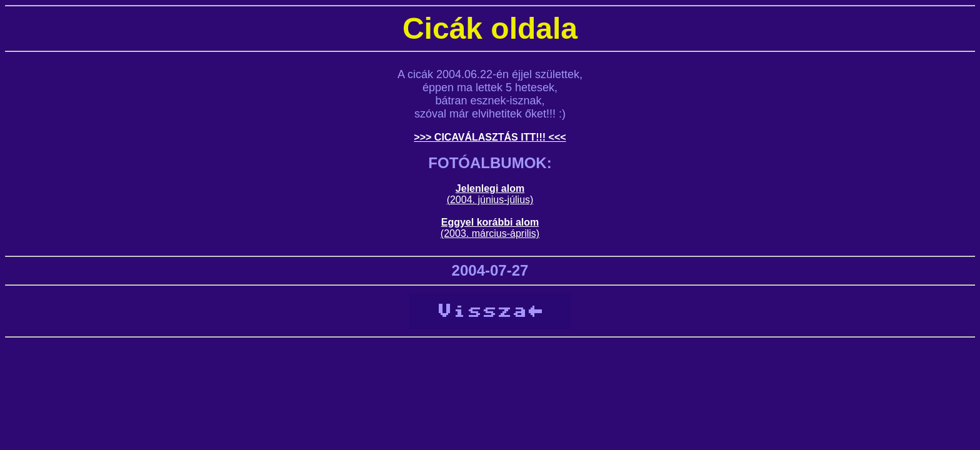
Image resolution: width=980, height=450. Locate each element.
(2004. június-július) (490, 200)
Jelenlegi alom (490, 188)
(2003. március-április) (490, 233)
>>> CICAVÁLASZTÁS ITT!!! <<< (490, 137)
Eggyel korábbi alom (490, 222)
